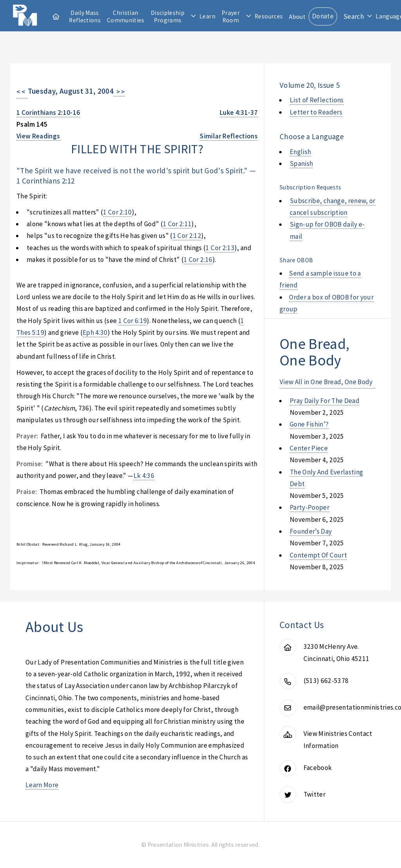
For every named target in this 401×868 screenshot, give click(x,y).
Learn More (42, 785)
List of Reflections (317, 100)
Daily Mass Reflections (85, 16)
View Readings (38, 136)
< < (22, 92)
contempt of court (318, 555)
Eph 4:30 (95, 332)
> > (119, 92)
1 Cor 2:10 (117, 212)
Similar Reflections (229, 136)
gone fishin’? (309, 424)
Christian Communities (126, 16)
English (300, 152)
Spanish (301, 163)
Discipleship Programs (168, 16)
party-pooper (310, 507)
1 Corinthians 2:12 (45, 181)
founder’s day (311, 531)
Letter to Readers (316, 112)
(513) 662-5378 (326, 681)
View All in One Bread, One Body (326, 382)
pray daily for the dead (325, 401)
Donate (323, 16)
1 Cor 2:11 (177, 224)
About (297, 17)
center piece (309, 448)
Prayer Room (231, 16)
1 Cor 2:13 (220, 248)
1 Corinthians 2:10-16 (48, 113)
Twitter (314, 794)
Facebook (318, 768)
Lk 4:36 (144, 476)
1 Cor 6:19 (133, 321)
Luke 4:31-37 (239, 113)
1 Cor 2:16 (198, 260)
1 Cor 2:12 (187, 236)
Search (354, 16)
